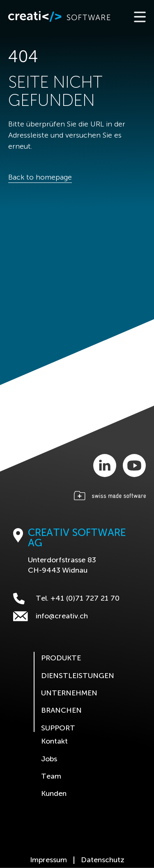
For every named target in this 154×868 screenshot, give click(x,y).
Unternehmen (69, 693)
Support (58, 728)
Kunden (54, 794)
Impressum (48, 860)
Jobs (49, 759)
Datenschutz (103, 860)
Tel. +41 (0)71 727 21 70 (66, 599)
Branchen (61, 711)
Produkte (61, 658)
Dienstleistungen (78, 676)
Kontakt (54, 742)
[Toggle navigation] (139, 16)
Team (51, 777)
